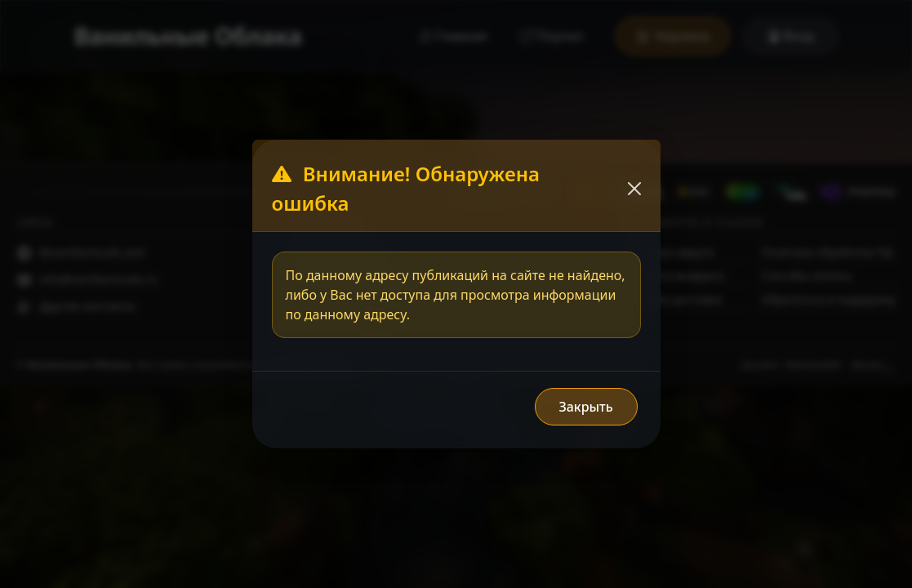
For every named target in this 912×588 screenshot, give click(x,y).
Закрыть (585, 407)
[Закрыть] (634, 189)
